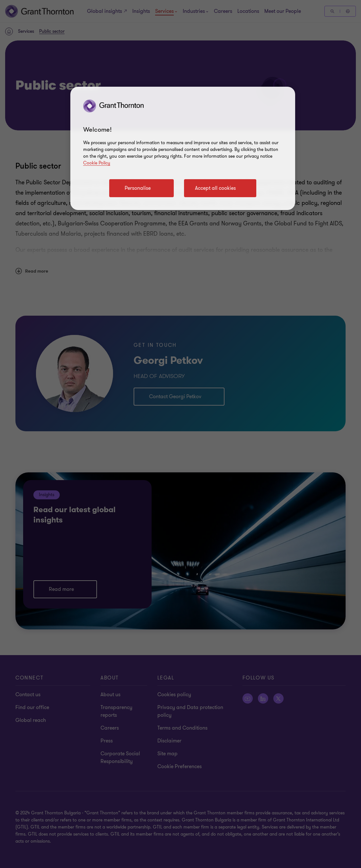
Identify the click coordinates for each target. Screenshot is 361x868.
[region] (183, 148)
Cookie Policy (97, 163)
